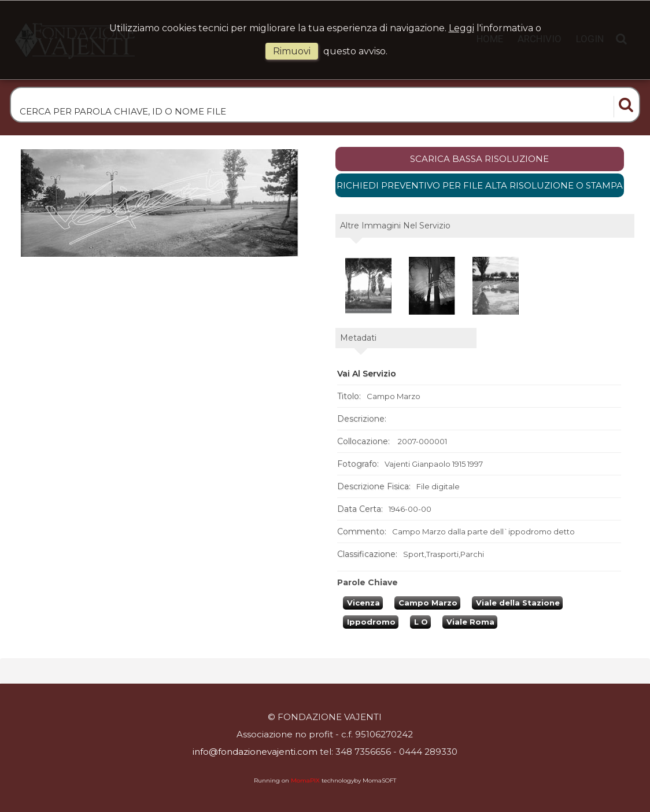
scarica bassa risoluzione (479, 159)
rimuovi (292, 51)
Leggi (461, 28)
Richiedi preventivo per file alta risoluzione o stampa (480, 185)
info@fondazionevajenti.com (255, 752)
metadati (358, 338)
